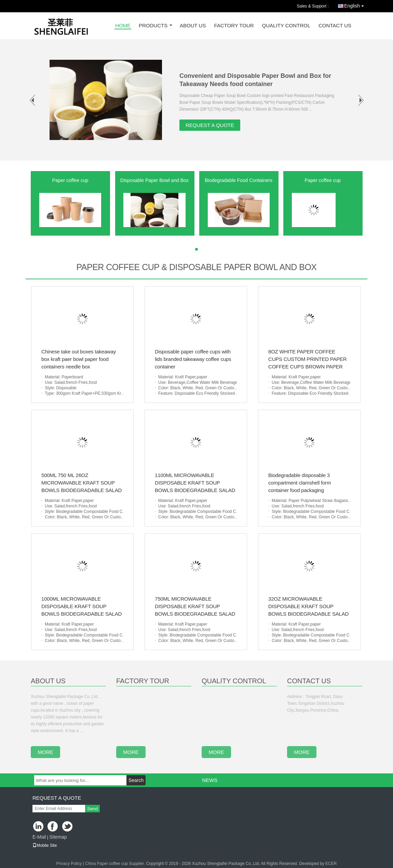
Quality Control (286, 26)
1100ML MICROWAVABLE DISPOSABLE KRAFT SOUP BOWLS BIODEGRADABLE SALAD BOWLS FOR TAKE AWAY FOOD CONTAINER (195, 490)
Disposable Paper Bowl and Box (154, 180)
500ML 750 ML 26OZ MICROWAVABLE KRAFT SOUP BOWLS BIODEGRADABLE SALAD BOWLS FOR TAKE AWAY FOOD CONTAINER (82, 490)
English (356, 5)
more (46, 752)
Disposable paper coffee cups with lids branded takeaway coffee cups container (193, 359)
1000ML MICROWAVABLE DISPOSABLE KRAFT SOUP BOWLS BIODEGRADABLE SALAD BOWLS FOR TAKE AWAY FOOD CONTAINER (82, 614)
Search (136, 780)
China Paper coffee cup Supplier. (116, 864)
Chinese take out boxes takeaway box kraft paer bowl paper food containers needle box (79, 359)
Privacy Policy (69, 864)
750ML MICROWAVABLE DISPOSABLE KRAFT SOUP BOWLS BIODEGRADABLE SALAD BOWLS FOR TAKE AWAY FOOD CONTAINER (195, 614)
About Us (193, 26)
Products (153, 26)
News (210, 780)
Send (92, 809)
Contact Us (335, 26)
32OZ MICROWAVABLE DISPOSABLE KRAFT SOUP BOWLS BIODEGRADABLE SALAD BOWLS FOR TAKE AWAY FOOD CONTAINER (308, 614)
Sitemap (58, 837)
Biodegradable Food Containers (239, 180)
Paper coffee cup (70, 180)
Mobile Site (45, 845)
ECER (331, 864)
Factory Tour (234, 26)
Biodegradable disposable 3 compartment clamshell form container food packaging (300, 483)
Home (123, 26)
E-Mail (39, 837)
